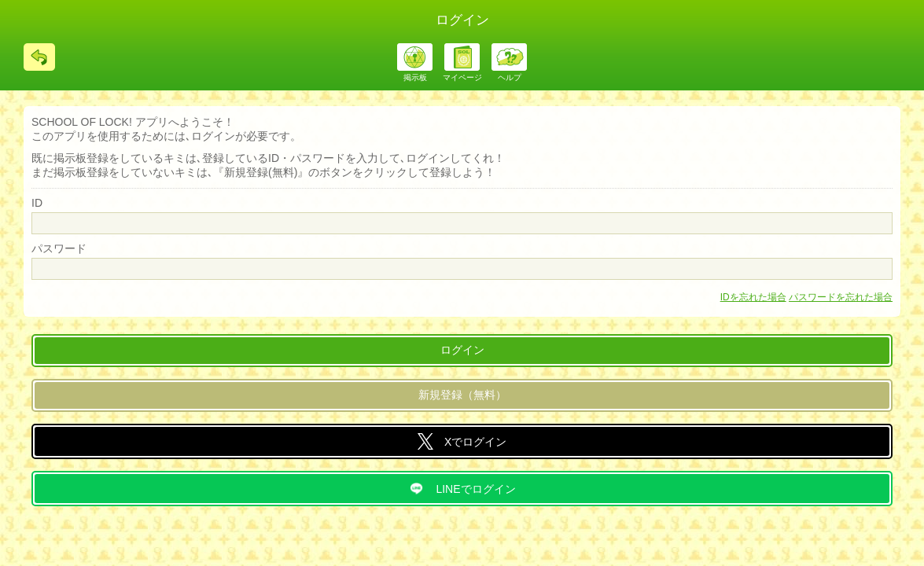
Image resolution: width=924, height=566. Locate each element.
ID (37, 203)
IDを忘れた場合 (753, 297)
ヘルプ (510, 77)
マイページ (462, 77)
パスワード (59, 248)
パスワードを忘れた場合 (841, 297)
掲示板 (415, 77)
